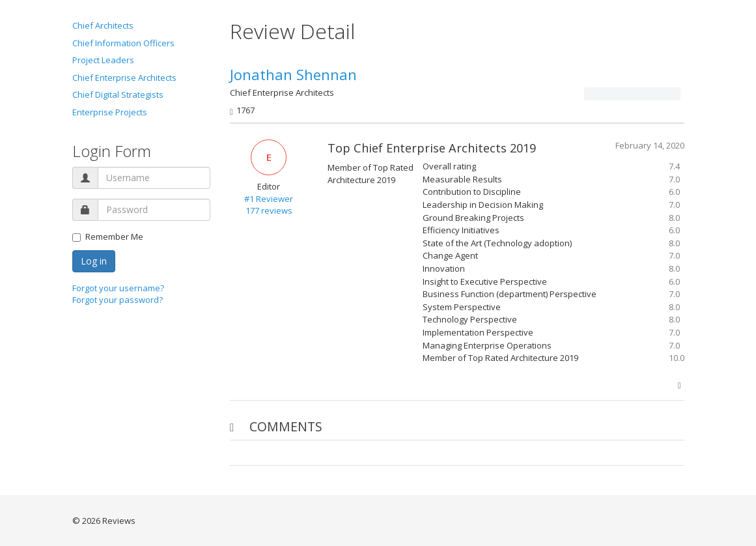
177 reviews (269, 210)
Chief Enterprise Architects (124, 78)
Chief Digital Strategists (118, 94)
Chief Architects (103, 25)
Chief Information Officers (123, 43)
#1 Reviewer (269, 199)
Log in (94, 261)
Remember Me (108, 237)
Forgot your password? (118, 300)
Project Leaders (103, 60)
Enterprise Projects (110, 112)
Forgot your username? (118, 288)
